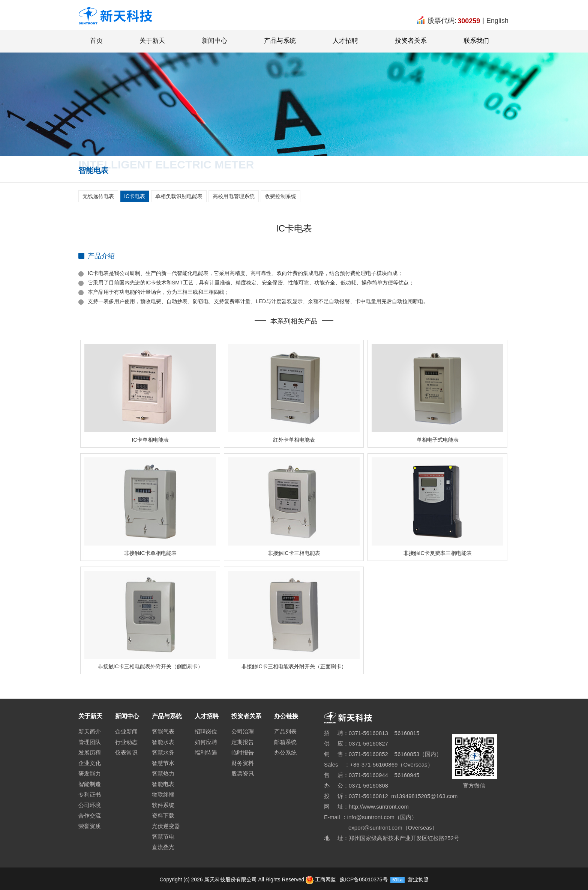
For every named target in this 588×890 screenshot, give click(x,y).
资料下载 (163, 816)
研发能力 (90, 773)
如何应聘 (206, 742)
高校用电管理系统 (234, 196)
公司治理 (243, 731)
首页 (96, 41)
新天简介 (90, 731)
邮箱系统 (285, 742)
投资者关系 (411, 41)
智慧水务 (163, 752)
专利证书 (90, 795)
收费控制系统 (280, 196)
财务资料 (243, 763)
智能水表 (163, 742)
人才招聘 (345, 41)
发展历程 (90, 752)
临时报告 (243, 752)
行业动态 (126, 742)
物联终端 (163, 795)
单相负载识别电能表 (179, 196)
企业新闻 (126, 731)
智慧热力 (163, 773)
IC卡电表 (135, 196)
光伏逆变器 (166, 826)
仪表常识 (126, 752)
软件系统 (163, 805)
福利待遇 (206, 752)
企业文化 (90, 763)
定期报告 (243, 742)
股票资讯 (243, 773)
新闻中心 (214, 41)
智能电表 (163, 784)
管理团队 (90, 742)
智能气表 (163, 731)
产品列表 (285, 731)
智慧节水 (163, 763)
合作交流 (90, 816)
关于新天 (152, 41)
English (497, 21)
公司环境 (90, 805)
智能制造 (90, 784)
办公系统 (285, 752)
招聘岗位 (206, 731)
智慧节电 (163, 837)
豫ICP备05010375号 (363, 879)
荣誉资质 (90, 826)
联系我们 (476, 41)
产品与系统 (280, 41)
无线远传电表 (98, 196)
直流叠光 (163, 847)
